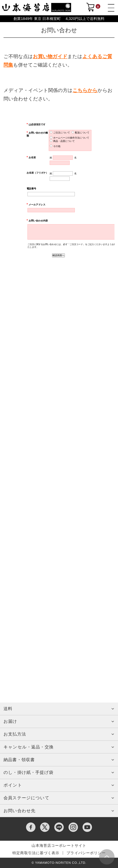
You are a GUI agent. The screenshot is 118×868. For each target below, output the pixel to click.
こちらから (85, 90)
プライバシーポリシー (86, 853)
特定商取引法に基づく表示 (36, 853)
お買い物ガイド (50, 56)
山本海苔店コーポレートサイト (59, 846)
